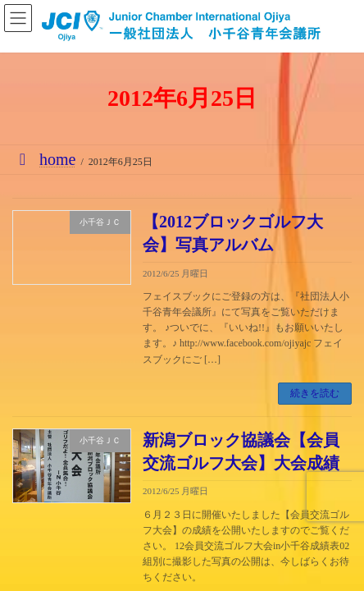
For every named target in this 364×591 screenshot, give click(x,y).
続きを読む (315, 393)
